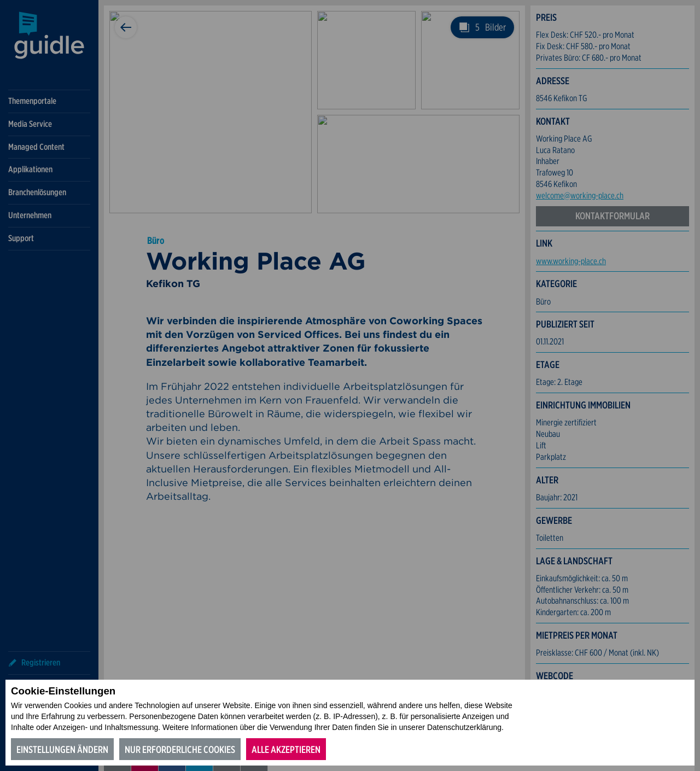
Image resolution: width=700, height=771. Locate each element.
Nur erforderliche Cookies (180, 749)
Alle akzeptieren (286, 749)
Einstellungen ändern (62, 749)
